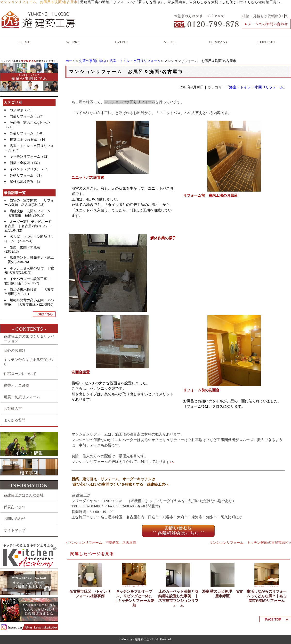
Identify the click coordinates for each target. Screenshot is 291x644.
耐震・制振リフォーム (22, 397)
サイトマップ (15, 530)
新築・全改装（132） (26, 163)
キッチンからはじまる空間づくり (29, 362)
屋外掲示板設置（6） (26, 182)
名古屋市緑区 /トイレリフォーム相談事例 (90, 594)
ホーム (71, 61)
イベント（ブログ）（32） (30, 169)
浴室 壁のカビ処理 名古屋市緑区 (222, 594)
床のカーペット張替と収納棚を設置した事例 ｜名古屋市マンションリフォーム (178, 598)
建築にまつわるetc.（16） (29, 140)
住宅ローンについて (20, 374)
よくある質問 (15, 420)
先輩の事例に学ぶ (93, 61)
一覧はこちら (44, 314)
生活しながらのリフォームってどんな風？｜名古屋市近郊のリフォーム (267, 596)
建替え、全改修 (16, 385)
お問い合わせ (15, 519)
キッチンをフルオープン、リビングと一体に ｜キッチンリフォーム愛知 (135, 598)
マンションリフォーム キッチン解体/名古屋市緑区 (249, 543)
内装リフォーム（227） (28, 116)
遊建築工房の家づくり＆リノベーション (29, 339)
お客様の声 (13, 409)
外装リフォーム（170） (28, 133)
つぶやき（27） (22, 110)
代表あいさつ (15, 507)
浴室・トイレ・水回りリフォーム (135, 61)
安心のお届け (15, 350)
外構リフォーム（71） (27, 175)
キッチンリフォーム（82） (30, 157)
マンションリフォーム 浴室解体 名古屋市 (102, 543)
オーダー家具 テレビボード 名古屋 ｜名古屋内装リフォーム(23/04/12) (30, 226)
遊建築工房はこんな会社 (24, 495)
